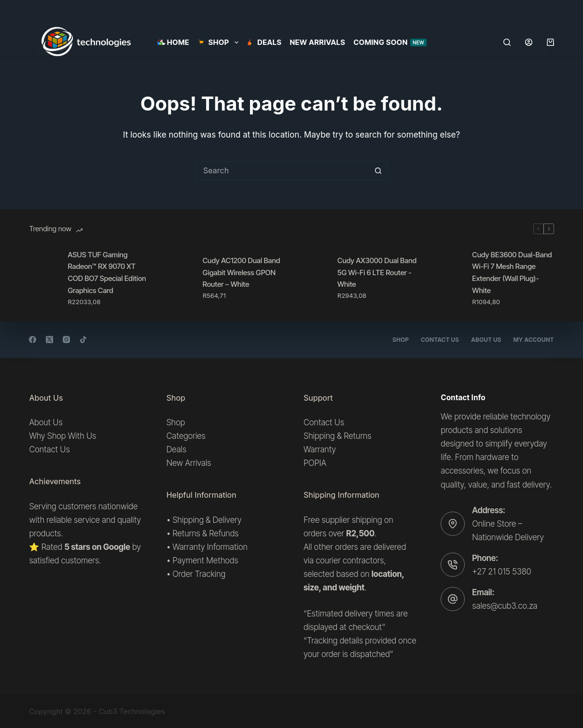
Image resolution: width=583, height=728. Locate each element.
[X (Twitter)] (49, 340)
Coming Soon (390, 42)
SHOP (220, 42)
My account (533, 340)
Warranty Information (210, 547)
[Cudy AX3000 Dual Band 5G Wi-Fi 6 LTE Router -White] (313, 278)
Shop (401, 340)
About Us (486, 340)
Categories (186, 436)
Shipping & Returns (337, 436)
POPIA (315, 463)
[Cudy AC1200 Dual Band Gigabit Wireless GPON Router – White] (179, 278)
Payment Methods (205, 560)
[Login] (529, 42)
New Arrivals (317, 42)
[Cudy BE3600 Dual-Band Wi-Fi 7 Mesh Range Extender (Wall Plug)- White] (448, 278)
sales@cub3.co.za (505, 606)
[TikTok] (83, 340)
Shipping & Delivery (207, 520)
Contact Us (440, 340)
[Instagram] (66, 340)
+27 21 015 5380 (501, 572)
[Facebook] (33, 340)
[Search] (507, 42)
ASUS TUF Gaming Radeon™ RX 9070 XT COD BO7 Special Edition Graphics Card (107, 273)
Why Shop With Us (62, 436)
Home (173, 42)
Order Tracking (199, 574)
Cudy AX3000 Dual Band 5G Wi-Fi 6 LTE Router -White (377, 273)
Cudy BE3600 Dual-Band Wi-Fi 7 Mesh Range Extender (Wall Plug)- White (512, 273)
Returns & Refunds (205, 533)
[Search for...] (282, 170)
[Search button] (378, 170)
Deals (264, 42)
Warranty (320, 449)
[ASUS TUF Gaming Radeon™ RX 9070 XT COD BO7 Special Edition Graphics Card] (43, 278)
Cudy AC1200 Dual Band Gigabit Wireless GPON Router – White (242, 273)
